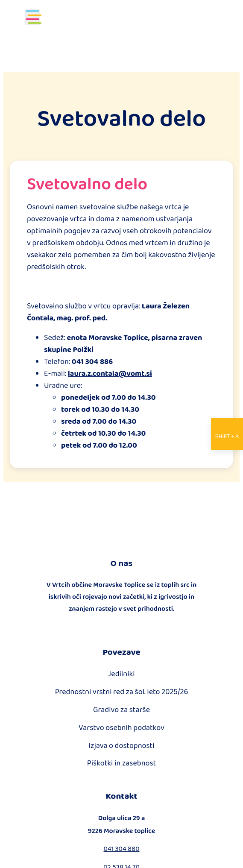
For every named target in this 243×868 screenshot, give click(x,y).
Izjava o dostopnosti (121, 745)
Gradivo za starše (122, 710)
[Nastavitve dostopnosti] (227, 434)
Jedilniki (121, 674)
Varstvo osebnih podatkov (122, 727)
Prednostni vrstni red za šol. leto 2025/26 (122, 692)
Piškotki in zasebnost (122, 763)
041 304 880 (121, 849)
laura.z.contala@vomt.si (110, 373)
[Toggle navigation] (32, 17)
